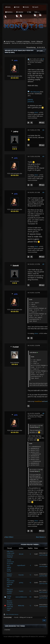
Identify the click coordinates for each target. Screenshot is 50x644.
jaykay (16, 132)
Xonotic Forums (10, 42)
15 (30, 575)
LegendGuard (21, 565)
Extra (36, 12)
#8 (43, 413)
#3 (43, 157)
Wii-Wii (47, 576)
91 (30, 591)
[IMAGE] (30, 100)
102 (30, 597)
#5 (43, 264)
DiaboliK (16, 266)
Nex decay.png (35, 92)
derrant (21, 554)
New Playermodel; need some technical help (11, 583)
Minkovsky (21, 606)
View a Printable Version (12, 614)
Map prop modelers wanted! (10, 591)
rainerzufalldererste (21, 597)
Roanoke (21, 575)
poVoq (21, 583)
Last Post (42, 555)
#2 (43, 130)
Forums (26, 7)
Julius (46, 566)
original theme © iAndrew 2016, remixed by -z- (34, 637)
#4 (43, 192)
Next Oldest (9, 537)
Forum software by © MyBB (11, 637)
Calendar (20, 12)
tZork (47, 606)
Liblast (36, 112)
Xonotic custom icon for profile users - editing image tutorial (10, 565)
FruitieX (16, 347)
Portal (17, 7)
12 (30, 606)
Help (29, 12)
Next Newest (40, 537)
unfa (29, 64)
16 (30, 583)
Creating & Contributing (23, 42)
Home (8, 7)
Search (35, 7)
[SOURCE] (31, 102)
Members (9, 12)
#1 (43, 59)
